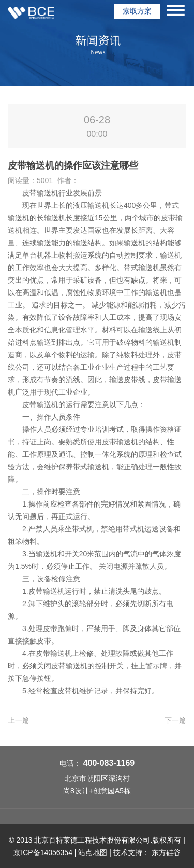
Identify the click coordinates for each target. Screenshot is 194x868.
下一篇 (175, 720)
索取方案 (137, 11)
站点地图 (93, 852)
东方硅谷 (166, 852)
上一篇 (19, 720)
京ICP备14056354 (43, 852)
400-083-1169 (109, 763)
